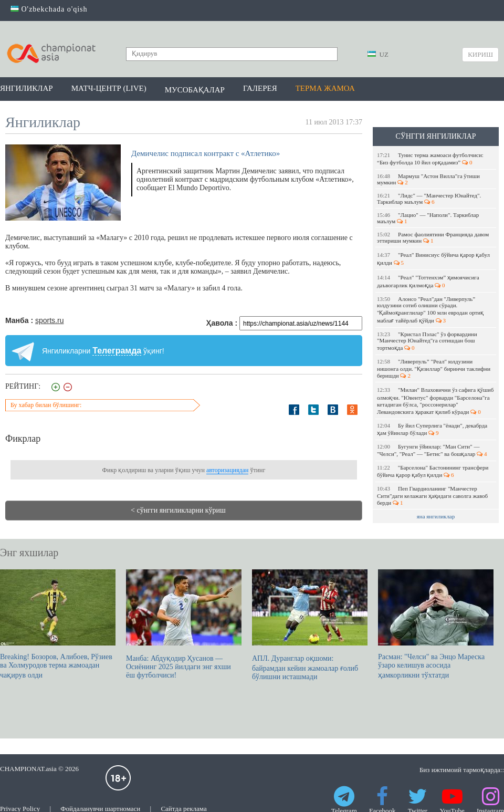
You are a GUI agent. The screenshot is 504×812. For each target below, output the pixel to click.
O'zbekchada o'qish (49, 9)
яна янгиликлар (436, 516)
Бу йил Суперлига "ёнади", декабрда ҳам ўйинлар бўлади (432, 429)
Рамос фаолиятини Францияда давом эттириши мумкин (433, 237)
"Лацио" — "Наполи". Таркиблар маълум (428, 218)
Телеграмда (117, 351)
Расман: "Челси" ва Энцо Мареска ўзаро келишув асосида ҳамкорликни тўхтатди (436, 624)
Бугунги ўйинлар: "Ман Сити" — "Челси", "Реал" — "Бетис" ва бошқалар (432, 450)
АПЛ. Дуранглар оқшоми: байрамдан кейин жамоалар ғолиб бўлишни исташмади (310, 625)
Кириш (480, 54)
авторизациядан (227, 470)
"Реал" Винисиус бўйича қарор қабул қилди (433, 259)
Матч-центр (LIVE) (109, 88)
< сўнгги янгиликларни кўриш (178, 510)
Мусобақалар (195, 90)
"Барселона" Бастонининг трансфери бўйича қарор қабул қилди (433, 471)
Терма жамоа (325, 88)
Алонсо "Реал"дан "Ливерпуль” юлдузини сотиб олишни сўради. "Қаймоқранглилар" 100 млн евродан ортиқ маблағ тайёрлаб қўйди (430, 310)
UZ (378, 54)
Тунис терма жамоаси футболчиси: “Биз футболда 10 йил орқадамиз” (430, 159)
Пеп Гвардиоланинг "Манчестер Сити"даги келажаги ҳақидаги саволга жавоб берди (432, 496)
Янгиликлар (27, 88)
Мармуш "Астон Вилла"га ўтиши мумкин (428, 179)
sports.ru (49, 320)
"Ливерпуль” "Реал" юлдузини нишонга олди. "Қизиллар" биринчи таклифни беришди (434, 368)
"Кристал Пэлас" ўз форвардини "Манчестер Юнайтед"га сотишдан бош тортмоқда (427, 341)
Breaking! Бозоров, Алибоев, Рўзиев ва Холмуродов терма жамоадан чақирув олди (58, 624)
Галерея (260, 88)
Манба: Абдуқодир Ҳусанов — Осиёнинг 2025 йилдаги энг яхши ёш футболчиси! (184, 624)
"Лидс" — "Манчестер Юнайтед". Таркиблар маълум (429, 199)
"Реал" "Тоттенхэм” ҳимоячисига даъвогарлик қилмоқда (428, 281)
